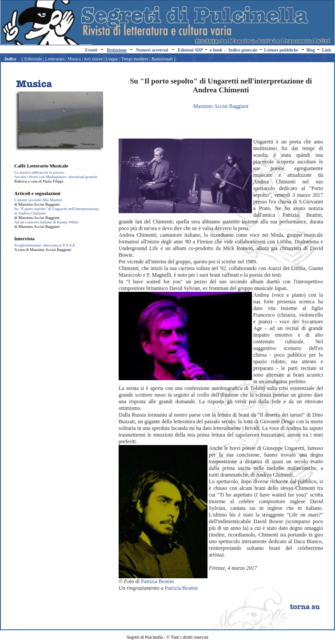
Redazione (117, 50)
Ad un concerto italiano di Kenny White (46, 222)
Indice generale (243, 50)
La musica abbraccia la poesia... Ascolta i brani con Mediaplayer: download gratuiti (56, 175)
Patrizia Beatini (157, 581)
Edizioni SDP (190, 50)
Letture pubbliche (281, 50)
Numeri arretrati (152, 50)
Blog (311, 50)
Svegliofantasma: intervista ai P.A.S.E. (45, 245)
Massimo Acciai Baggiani (221, 106)
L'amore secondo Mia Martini (38, 200)
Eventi (91, 50)
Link (326, 50)
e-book (216, 50)
